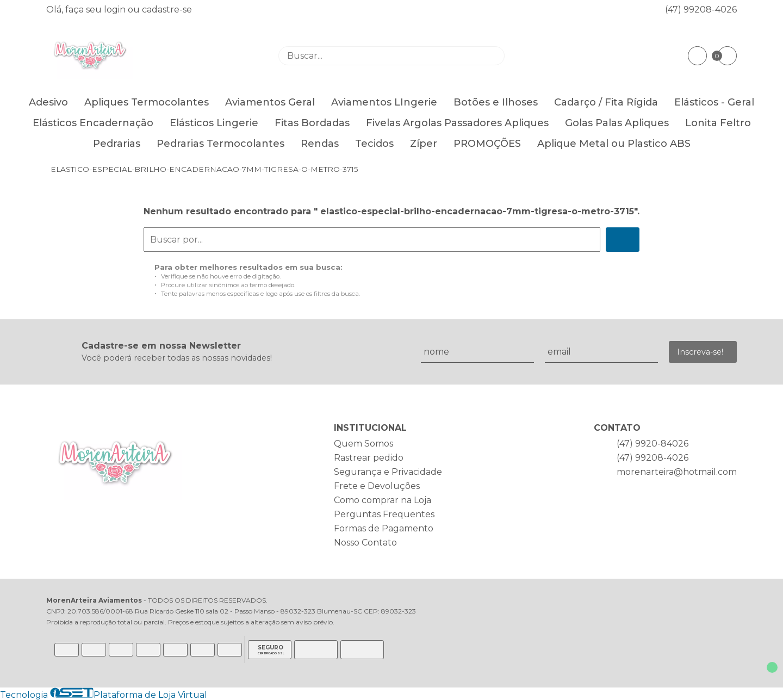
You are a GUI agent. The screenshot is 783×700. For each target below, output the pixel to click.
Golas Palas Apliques (617, 123)
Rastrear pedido (369, 458)
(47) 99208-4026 (701, 10)
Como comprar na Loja (383, 500)
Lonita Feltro (718, 123)
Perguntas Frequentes (384, 514)
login (116, 10)
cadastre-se (167, 10)
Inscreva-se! (700, 352)
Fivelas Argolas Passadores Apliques (457, 123)
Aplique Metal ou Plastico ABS (614, 144)
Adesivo (48, 102)
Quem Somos (363, 444)
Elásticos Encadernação (93, 123)
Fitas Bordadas (312, 123)
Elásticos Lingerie (214, 123)
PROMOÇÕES (487, 144)
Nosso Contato (365, 543)
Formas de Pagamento (384, 528)
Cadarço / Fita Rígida (606, 102)
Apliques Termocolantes (147, 102)
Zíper (424, 144)
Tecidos (374, 144)
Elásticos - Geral (714, 102)
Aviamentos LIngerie (384, 102)
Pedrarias (117, 144)
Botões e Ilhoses (496, 102)
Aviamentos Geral (270, 102)
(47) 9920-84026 (652, 444)
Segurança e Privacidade (388, 472)
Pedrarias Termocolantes (220, 144)
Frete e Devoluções (377, 486)
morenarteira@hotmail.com (677, 472)
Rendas (320, 144)
